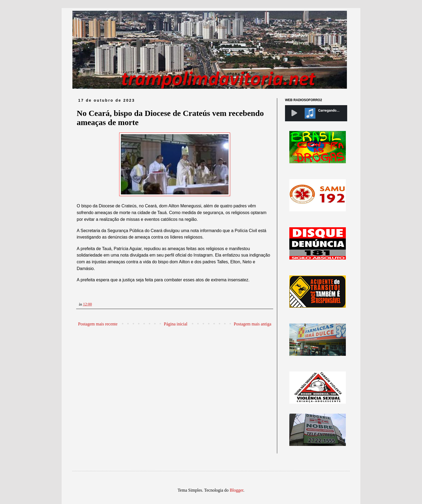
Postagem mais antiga (252, 324)
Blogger (236, 490)
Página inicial (176, 324)
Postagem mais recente (98, 324)
